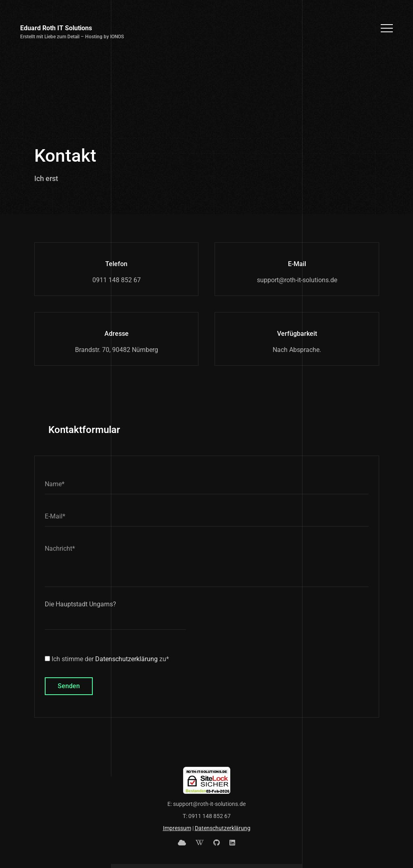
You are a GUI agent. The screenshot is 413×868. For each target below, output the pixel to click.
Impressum (177, 828)
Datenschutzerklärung (126, 659)
